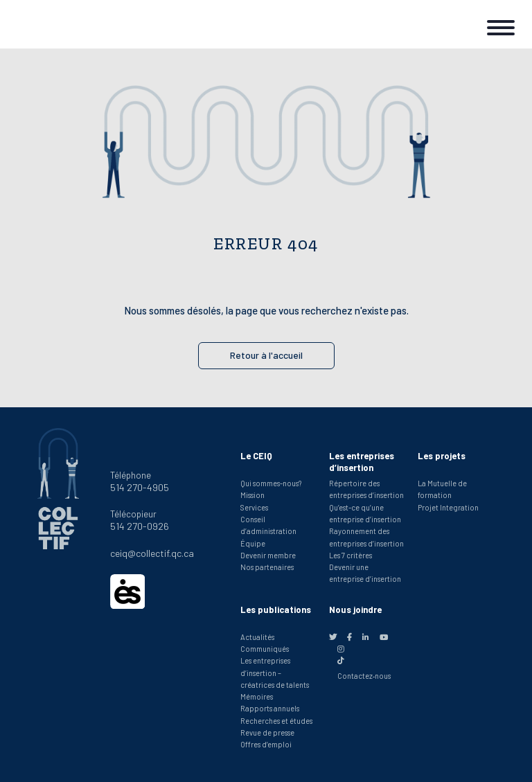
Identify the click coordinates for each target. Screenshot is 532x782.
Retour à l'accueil (266, 355)
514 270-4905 (140, 487)
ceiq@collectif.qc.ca (152, 553)
